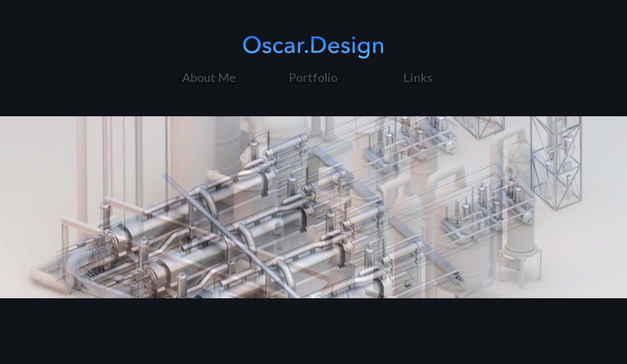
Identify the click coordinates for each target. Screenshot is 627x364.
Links (418, 77)
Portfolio (313, 77)
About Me (209, 77)
